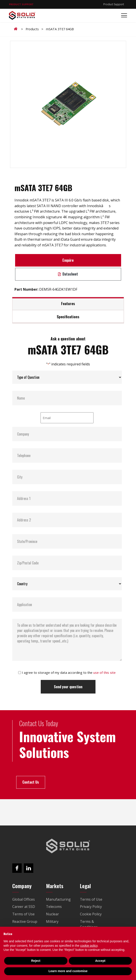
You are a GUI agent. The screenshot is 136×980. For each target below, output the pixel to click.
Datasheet (68, 274)
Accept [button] (100, 961)
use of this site (104, 672)
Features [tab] (68, 303)
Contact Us (31, 782)
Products (32, 29)
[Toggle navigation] (123, 15)
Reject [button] (36, 961)
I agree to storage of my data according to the (69, 672)
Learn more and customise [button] (68, 971)
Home (16, 29)
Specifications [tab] (68, 317)
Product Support (114, 4)
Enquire (68, 260)
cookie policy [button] (89, 946)
